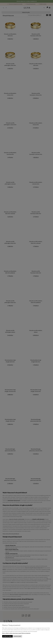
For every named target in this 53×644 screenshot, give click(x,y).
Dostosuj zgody (17, 636)
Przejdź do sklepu (7, 636)
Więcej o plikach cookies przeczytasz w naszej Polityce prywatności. (16, 633)
